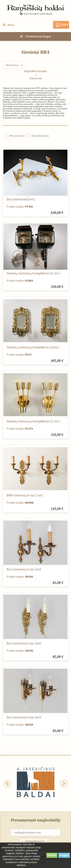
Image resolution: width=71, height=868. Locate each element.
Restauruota (17, 136)
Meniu (11, 25)
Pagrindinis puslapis (36, 71)
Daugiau (64, 855)
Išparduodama (40, 136)
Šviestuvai (36, 78)
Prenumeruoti (35, 841)
